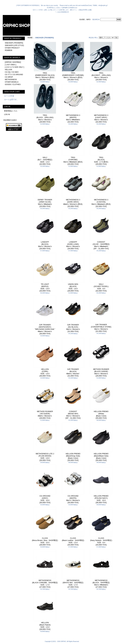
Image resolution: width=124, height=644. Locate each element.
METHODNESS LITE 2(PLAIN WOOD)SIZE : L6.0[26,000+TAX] (45, 457)
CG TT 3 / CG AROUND (14, 75)
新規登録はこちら (11, 111)
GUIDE (82, 20)
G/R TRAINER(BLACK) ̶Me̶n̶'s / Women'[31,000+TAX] (73, 372)
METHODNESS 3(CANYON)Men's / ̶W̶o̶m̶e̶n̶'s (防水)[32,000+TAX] (101, 203)
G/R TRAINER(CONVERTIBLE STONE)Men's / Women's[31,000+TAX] (101, 328)
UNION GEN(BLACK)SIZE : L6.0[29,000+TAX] (73, 287)
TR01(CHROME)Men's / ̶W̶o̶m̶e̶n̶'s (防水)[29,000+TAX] (73, 161)
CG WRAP (9, 77)
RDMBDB (8, 50)
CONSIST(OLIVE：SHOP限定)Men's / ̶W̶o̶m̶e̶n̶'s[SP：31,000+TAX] (101, 245)
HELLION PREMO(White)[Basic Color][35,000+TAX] (101, 415)
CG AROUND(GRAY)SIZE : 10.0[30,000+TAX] (45, 499)
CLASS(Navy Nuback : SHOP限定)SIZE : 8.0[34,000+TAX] (101, 541)
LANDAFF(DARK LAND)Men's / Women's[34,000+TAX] (73, 245)
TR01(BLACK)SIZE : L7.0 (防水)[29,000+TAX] (101, 161)
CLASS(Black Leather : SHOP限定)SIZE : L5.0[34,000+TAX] (73, 541)
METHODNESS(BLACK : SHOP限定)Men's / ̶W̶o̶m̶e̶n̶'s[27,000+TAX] (101, 584)
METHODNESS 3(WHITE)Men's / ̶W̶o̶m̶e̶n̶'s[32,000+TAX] (73, 119)
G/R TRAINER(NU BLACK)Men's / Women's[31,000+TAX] (73, 328)
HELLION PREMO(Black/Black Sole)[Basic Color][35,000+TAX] (101, 457)
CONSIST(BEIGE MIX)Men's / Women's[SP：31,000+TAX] (73, 415)
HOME (30, 38)
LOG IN (7, 114)
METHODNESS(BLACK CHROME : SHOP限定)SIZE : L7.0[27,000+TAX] (45, 584)
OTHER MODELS (12, 82)
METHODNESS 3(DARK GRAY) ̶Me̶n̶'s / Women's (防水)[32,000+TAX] (73, 203)
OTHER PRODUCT (12, 48)
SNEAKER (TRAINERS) (14, 43)
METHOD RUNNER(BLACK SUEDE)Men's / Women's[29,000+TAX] (101, 372)
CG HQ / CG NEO (12, 72)
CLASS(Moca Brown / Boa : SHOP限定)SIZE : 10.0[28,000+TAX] (45, 541)
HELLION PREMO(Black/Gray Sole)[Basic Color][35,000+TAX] (73, 457)
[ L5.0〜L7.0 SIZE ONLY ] (14, 67)
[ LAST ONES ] (11, 65)
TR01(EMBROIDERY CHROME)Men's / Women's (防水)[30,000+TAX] (73, 76)
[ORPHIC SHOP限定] (13, 62)
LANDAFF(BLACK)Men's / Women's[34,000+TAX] (45, 245)
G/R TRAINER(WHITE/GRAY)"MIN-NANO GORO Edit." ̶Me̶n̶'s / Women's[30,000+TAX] (45, 329)
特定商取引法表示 (10, 120)
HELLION (8, 70)
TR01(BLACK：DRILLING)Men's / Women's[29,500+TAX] (45, 119)
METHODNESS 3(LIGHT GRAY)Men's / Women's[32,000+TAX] (101, 119)
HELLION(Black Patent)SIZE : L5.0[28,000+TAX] (45, 626)
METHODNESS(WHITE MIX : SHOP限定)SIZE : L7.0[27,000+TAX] (73, 584)
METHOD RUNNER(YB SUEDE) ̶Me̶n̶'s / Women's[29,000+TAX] (45, 415)
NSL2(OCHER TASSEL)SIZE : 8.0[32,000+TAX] (101, 287)
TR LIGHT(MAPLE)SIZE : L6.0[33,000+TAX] (45, 287)
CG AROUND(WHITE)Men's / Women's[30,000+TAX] (73, 499)
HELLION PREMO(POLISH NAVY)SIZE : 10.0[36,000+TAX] (101, 499)
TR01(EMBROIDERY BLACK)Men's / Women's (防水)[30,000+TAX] (45, 76)
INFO (88, 20)
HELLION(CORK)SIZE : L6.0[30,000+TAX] (45, 372)
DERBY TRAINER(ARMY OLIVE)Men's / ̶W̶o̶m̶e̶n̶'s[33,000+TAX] (45, 203)
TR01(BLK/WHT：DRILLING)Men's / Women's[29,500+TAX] (101, 76)
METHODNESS (11, 80)
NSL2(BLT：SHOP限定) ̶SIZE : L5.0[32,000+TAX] (45, 161)
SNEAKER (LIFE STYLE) (14, 45)
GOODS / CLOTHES (13, 84)
